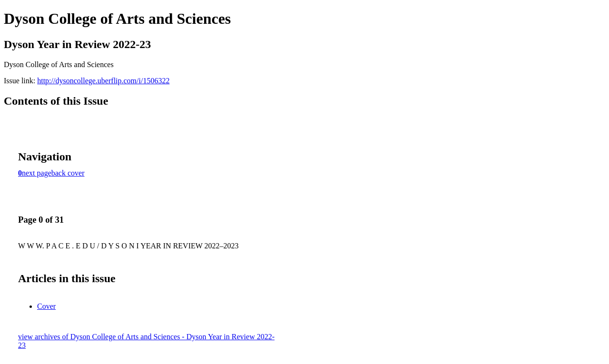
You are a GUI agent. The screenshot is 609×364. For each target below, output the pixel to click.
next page (37, 173)
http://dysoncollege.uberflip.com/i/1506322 (103, 81)
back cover (68, 173)
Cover (46, 306)
